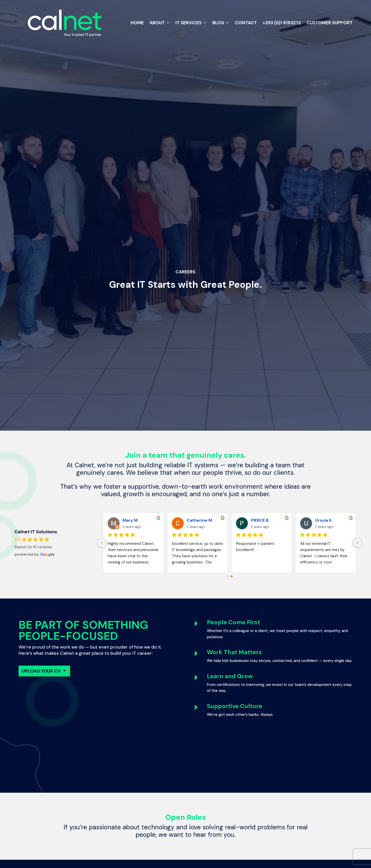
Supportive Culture (235, 706)
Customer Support (330, 23)
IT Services (188, 23)
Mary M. (131, 520)
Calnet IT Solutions (36, 532)
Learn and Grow (230, 676)
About (157, 23)
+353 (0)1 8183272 (282, 23)
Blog (218, 23)
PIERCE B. (260, 520)
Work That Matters (234, 652)
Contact (246, 23)
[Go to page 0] (227, 576)
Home (137, 23)
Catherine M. (200, 520)
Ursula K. (324, 520)
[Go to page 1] (232, 576)
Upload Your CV (41, 671)
